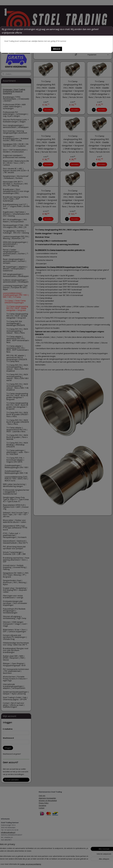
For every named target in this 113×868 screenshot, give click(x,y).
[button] (57, 49)
